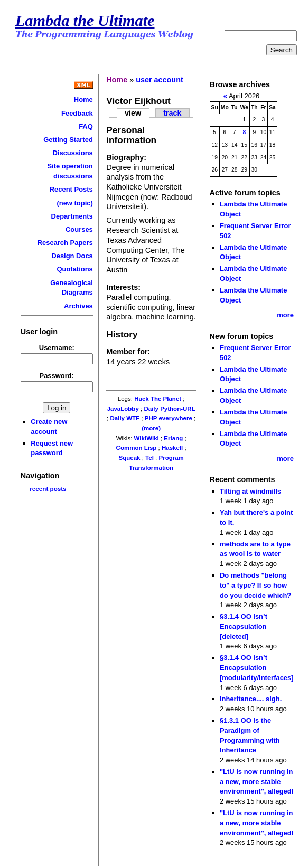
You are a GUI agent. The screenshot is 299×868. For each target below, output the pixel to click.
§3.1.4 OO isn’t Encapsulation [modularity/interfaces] (257, 667)
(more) (151, 428)
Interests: (123, 287)
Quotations (74, 269)
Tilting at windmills (250, 491)
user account (160, 80)
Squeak (129, 458)
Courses (79, 229)
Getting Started (68, 140)
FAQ (86, 126)
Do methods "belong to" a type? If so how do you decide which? (255, 585)
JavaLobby (123, 409)
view (133, 113)
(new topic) (74, 203)
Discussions (72, 153)
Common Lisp (137, 448)
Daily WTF (125, 418)
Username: (57, 348)
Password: (57, 376)
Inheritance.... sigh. (251, 699)
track (172, 113)
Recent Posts (71, 189)
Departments (72, 216)
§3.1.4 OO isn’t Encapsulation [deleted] (244, 626)
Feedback (77, 113)
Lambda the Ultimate (85, 21)
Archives (78, 306)
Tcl (149, 458)
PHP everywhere (169, 418)
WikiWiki (147, 438)
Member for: (128, 352)
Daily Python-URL (169, 409)
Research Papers (65, 243)
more (285, 315)
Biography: (126, 157)
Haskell (172, 448)
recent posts (48, 489)
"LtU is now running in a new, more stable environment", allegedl (256, 781)
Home (83, 100)
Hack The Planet (158, 399)
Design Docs (72, 256)
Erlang (173, 438)
